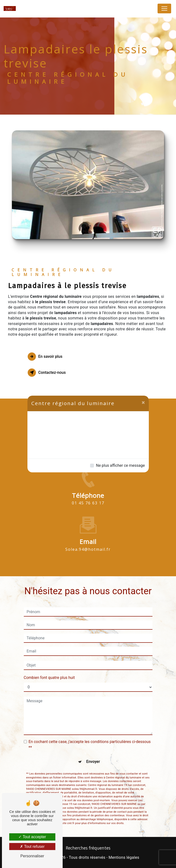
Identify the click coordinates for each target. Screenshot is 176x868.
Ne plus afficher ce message (120, 465)
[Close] (143, 402)
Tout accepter (32, 837)
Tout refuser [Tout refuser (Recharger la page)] (32, 847)
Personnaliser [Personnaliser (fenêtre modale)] (32, 856)
